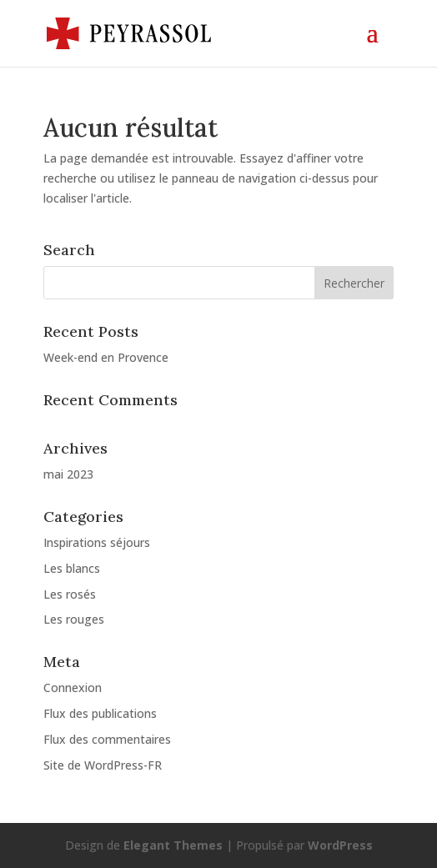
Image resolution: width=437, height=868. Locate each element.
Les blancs (72, 568)
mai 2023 (68, 474)
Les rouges (74, 619)
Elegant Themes (173, 845)
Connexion (73, 687)
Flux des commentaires (107, 739)
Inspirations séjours (97, 542)
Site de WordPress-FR (103, 765)
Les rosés (70, 594)
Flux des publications (100, 713)
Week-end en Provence (106, 357)
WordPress (340, 845)
